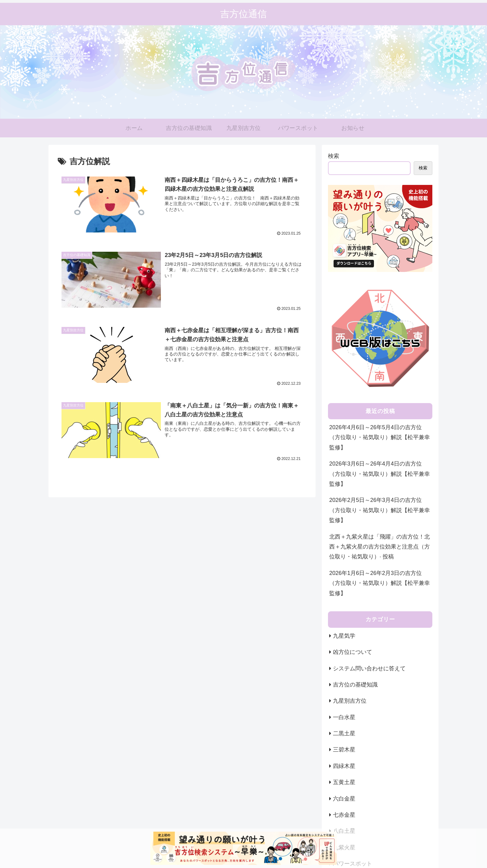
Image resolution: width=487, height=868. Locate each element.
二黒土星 (344, 733)
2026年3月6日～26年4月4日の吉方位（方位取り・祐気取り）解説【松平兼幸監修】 (380, 474)
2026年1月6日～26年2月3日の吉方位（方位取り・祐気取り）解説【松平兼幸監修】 (380, 583)
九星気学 (344, 636)
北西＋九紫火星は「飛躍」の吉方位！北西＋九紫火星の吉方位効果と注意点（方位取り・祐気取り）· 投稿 (380, 547)
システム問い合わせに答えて (369, 668)
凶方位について (353, 652)
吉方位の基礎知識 (355, 685)
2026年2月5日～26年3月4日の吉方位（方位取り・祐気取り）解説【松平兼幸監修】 (380, 510)
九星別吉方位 (350, 701)
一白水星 (344, 717)
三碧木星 (344, 750)
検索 (334, 156)
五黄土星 (344, 782)
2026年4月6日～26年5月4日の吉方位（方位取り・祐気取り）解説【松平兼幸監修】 (380, 437)
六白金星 (344, 799)
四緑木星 (344, 766)
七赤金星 (344, 815)
